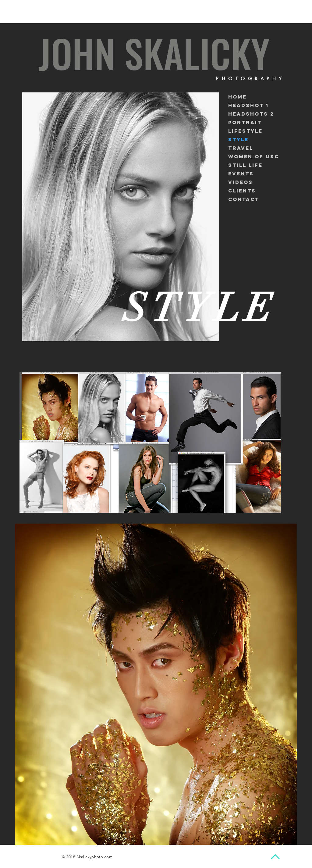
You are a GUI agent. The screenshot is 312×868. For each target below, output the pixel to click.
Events (241, 174)
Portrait (245, 122)
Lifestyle (245, 131)
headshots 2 (251, 114)
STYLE (238, 139)
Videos (241, 182)
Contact (244, 199)
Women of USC (254, 156)
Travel (241, 148)
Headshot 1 (248, 105)
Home (238, 97)
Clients (242, 191)
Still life (245, 165)
